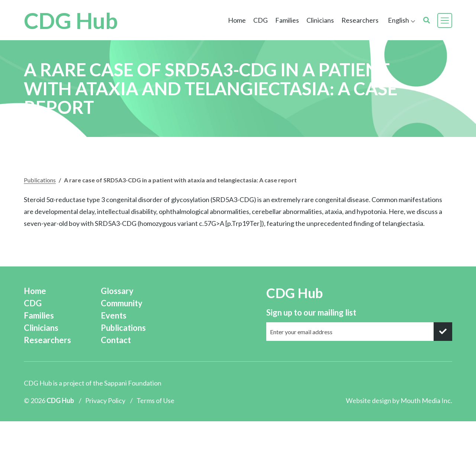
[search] (427, 20)
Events (114, 315)
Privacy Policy (105, 400)
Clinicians (320, 20)
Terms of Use (155, 400)
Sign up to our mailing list (311, 312)
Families (287, 20)
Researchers (360, 20)
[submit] (443, 332)
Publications (40, 180)
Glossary (117, 291)
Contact (116, 340)
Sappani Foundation (133, 383)
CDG (260, 20)
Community (122, 303)
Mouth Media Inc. (426, 400)
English (398, 20)
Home (237, 20)
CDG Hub (71, 20)
